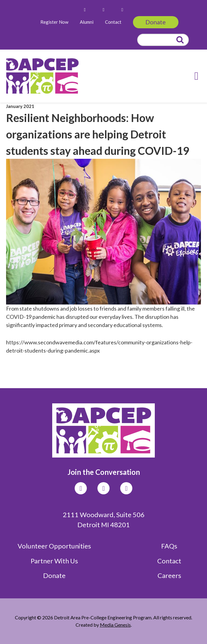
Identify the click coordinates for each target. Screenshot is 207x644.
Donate (156, 22)
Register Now (54, 22)
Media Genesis (115, 625)
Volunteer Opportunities (54, 546)
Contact (113, 22)
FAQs (169, 546)
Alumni (87, 22)
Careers (169, 575)
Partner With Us (54, 561)
